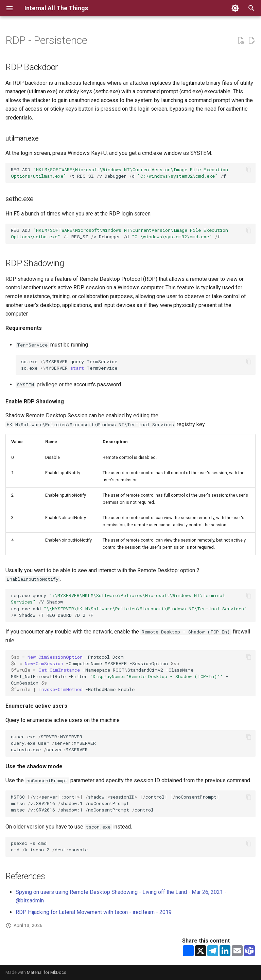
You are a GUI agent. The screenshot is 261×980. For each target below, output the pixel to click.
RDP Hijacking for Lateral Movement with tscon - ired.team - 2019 (94, 912)
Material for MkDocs (47, 972)
